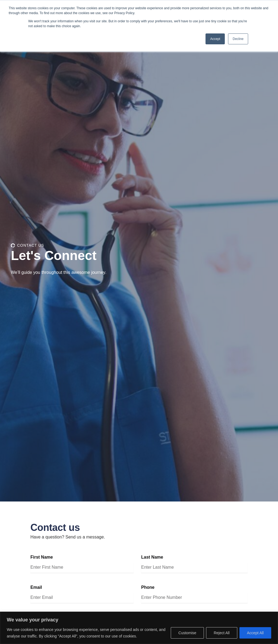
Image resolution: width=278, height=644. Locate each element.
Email (36, 588)
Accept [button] (215, 39)
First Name (42, 558)
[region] (139, 628)
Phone (148, 588)
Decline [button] (238, 39)
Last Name (152, 558)
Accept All (255, 633)
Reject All (222, 633)
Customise (187, 633)
